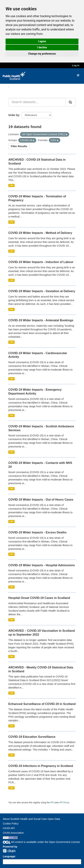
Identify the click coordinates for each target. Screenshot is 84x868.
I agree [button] (42, 41)
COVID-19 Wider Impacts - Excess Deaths (37, 532)
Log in (76, 65)
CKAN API (9, 828)
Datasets (17, 87)
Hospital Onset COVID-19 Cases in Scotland (39, 598)
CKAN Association (13, 833)
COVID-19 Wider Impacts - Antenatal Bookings (41, 320)
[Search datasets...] (37, 102)
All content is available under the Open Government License (41, 842)
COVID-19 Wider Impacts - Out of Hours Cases (41, 500)
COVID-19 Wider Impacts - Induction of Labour (41, 262)
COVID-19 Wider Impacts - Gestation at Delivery (42, 291)
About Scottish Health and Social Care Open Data (31, 819)
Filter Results (19, 146)
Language (9, 856)
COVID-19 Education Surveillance (32, 737)
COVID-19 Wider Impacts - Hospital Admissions (42, 565)
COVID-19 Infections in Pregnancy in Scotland (41, 766)
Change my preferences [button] (42, 54)
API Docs (64, 803)
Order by (14, 115)
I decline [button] (42, 47)
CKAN (9, 851)
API (52, 803)
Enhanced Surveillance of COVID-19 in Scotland (42, 704)
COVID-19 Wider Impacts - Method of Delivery (40, 233)
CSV (11, 185)
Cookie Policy (11, 824)
